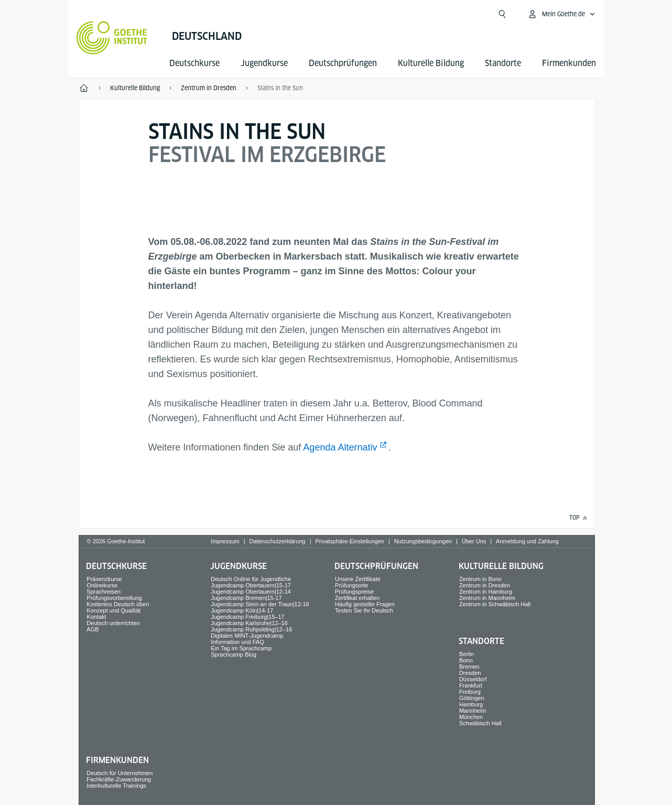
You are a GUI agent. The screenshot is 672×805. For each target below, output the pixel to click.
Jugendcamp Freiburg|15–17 (247, 617)
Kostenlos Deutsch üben (118, 604)
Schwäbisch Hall (480, 723)
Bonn (466, 660)
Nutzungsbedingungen (423, 541)
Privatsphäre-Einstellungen (349, 541)
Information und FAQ (237, 642)
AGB (93, 629)
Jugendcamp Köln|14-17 (242, 610)
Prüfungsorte (351, 585)
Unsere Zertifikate (358, 579)
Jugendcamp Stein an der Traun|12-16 (260, 604)
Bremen (469, 667)
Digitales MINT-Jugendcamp (247, 636)
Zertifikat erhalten (357, 598)
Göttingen (472, 698)
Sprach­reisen (104, 592)
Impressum (225, 541)
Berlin (467, 654)
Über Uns (474, 541)
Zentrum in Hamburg (486, 592)
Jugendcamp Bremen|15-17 (246, 598)
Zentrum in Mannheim (487, 598)
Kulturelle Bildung (431, 63)
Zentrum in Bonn (480, 579)
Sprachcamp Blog (234, 654)
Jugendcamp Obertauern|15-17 (251, 585)
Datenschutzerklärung (278, 541)
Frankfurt (471, 685)
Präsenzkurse (104, 579)
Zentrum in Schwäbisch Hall (495, 604)
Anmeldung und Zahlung (527, 541)
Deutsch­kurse (194, 63)
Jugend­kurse (264, 63)
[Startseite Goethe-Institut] (112, 38)
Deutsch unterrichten (113, 623)
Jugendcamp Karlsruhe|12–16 (249, 623)
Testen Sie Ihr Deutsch (364, 610)
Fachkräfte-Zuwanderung (119, 779)
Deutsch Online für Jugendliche (251, 579)
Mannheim (473, 711)
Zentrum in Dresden (485, 585)
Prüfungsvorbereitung (114, 598)
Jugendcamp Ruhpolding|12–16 (251, 629)
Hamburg (471, 704)
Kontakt (96, 617)
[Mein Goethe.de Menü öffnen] (561, 14)
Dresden (470, 673)
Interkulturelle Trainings (116, 786)
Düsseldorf (473, 679)
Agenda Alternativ (340, 447)
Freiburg (470, 692)
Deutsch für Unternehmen (120, 773)
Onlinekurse (102, 585)
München (471, 717)
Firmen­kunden (569, 63)
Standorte (503, 63)
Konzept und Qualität (113, 610)
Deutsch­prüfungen (343, 63)
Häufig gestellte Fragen (365, 604)
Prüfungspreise (354, 592)
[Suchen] (502, 14)
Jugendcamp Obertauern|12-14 (251, 592)
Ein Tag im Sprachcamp (241, 648)
